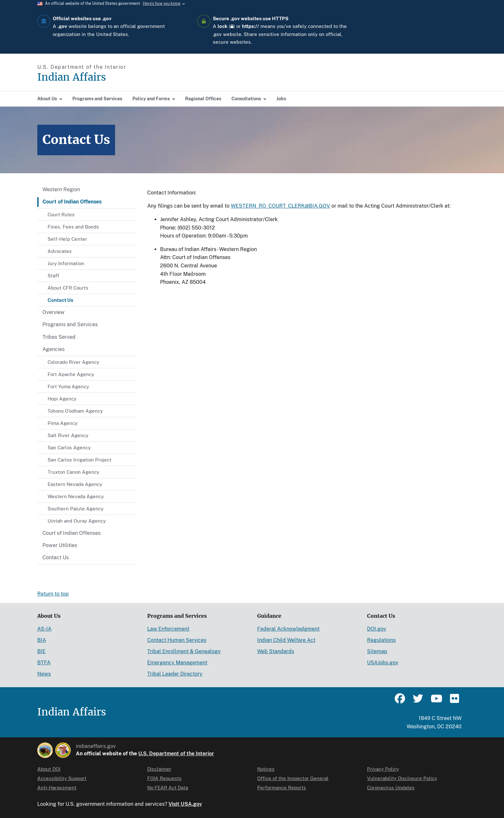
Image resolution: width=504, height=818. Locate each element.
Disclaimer (159, 769)
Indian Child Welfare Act (286, 640)
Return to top (53, 594)
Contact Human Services (177, 640)
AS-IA (44, 629)
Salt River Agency (68, 435)
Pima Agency (63, 423)
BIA (42, 640)
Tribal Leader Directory (175, 674)
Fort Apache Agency (71, 374)
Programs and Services (70, 324)
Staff (53, 276)
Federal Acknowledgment (288, 629)
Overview (54, 312)
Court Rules (61, 215)
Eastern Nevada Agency (75, 484)
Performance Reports (282, 788)
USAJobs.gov (383, 663)
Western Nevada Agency (76, 496)
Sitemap (377, 651)
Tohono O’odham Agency (75, 411)
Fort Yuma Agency (68, 387)
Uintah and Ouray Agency (77, 521)
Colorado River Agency (73, 362)
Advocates (60, 251)
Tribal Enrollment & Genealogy (184, 651)
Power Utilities (60, 545)
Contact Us (60, 300)
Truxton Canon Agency (73, 472)
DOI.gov (377, 629)
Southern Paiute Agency (76, 509)
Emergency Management (177, 663)
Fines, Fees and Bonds (73, 227)
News (44, 674)
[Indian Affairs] (108, 77)
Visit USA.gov (185, 804)
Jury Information (66, 263)
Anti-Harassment (57, 788)
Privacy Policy (383, 769)
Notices (266, 769)
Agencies (54, 349)
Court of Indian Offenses (72, 202)
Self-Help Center (67, 239)
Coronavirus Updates (391, 788)
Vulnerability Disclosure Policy (402, 778)
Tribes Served (59, 337)
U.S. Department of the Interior (176, 754)
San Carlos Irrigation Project (80, 460)
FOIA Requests (164, 778)
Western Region (61, 189)
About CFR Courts (68, 288)
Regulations (381, 640)
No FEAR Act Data (168, 788)
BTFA (44, 663)
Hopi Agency (62, 399)
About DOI (49, 769)
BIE (41, 651)
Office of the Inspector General (293, 778)
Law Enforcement (168, 629)
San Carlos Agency (69, 448)
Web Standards (276, 651)
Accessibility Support (62, 778)
